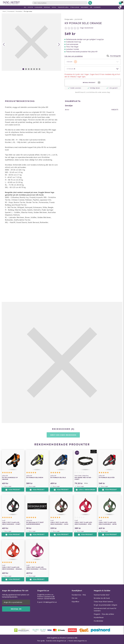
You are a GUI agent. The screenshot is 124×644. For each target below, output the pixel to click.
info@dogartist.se (50, 602)
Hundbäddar (98, 621)
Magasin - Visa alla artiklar (104, 614)
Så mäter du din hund (102, 598)
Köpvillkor (75, 602)
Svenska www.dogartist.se (56, 641)
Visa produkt (13, 490)
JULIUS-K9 (78, 19)
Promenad (11, 11)
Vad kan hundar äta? (102, 595)
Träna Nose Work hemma (103, 602)
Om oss (75, 598)
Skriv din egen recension (63, 435)
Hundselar (19, 11)
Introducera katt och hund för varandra (105, 610)
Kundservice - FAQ (79, 595)
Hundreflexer (99, 617)
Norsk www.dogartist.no (78, 641)
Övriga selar (28, 11)
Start (4, 11)
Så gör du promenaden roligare (105, 605)
